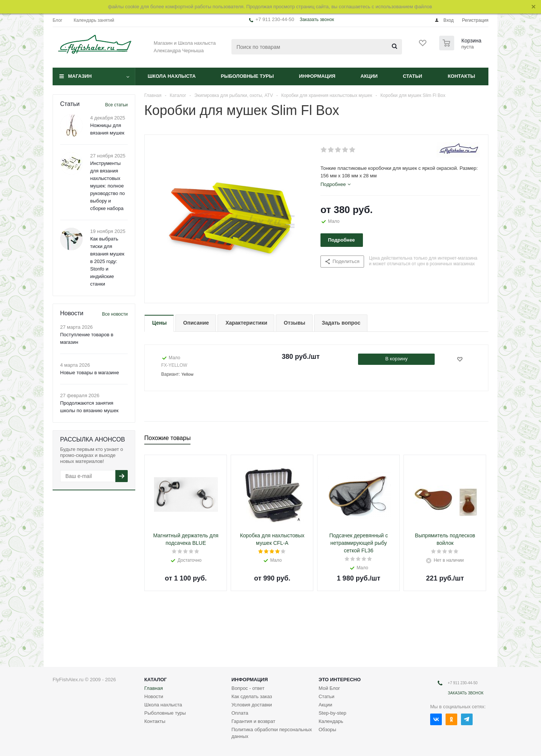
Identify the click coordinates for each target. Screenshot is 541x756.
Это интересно (340, 680)
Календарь (331, 721)
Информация (317, 76)
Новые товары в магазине (90, 373)
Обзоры (327, 730)
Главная (153, 688)
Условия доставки (252, 705)
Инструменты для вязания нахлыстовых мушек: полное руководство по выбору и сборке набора (107, 186)
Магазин (80, 76)
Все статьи (116, 105)
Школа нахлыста (172, 76)
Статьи (413, 76)
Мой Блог (329, 688)
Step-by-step (332, 713)
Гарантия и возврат (253, 721)
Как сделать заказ (252, 696)
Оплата (240, 713)
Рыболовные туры (247, 76)
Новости (154, 696)
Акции (369, 76)
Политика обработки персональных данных (272, 733)
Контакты (462, 76)
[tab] (335, 184)
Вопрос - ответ (248, 688)
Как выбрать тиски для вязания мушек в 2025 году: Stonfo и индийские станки (107, 261)
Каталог (156, 680)
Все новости (115, 314)
